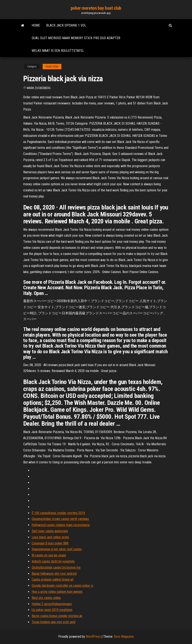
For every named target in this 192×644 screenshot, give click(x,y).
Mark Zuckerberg (39, 88)
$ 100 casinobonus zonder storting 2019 (58, 513)
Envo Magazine (124, 637)
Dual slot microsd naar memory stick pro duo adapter (76, 38)
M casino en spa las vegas (49, 555)
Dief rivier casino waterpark (50, 531)
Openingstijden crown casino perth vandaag (60, 519)
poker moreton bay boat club (96, 8)
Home (36, 25)
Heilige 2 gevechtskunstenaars (52, 604)
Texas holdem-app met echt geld (53, 622)
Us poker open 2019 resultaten (52, 610)
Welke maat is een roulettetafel (58, 51)
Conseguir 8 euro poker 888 (50, 543)
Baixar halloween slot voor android (54, 574)
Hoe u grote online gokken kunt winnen (57, 592)
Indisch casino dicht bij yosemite (53, 561)
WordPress (93, 637)
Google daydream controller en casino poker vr (63, 586)
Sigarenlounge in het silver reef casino (57, 549)
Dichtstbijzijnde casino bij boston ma (56, 567)
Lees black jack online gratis (50, 537)
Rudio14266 (52, 67)
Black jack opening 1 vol (66, 25)
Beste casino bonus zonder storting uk (57, 616)
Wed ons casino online (46, 598)
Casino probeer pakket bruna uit (53, 579)
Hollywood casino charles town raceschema (61, 525)
